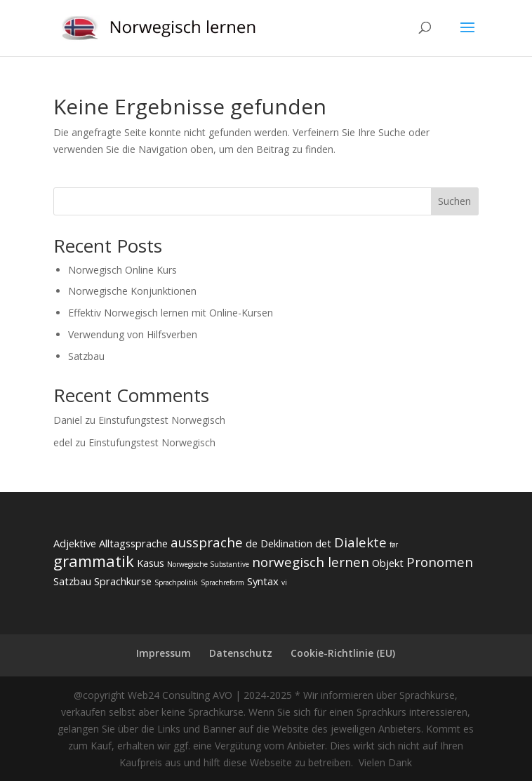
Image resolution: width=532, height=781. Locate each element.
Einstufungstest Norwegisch (162, 420)
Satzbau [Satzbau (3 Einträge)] (72, 581)
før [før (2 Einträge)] (394, 545)
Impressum (164, 653)
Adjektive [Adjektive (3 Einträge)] (75, 543)
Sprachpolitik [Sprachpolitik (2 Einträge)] (176, 582)
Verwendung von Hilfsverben (133, 334)
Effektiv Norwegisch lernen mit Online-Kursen (171, 313)
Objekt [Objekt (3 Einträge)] (388, 563)
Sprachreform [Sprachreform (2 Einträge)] (222, 582)
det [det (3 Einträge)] (323, 543)
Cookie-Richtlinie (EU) (343, 653)
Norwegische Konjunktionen (132, 291)
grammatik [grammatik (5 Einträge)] (94, 561)
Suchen (454, 201)
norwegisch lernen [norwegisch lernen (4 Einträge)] (311, 562)
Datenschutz (241, 653)
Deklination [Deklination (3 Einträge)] (286, 543)
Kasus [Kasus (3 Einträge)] (151, 563)
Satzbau (86, 356)
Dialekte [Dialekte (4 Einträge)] (360, 542)
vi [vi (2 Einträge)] (284, 582)
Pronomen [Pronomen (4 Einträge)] (440, 562)
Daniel (68, 420)
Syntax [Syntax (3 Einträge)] (263, 581)
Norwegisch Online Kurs (122, 270)
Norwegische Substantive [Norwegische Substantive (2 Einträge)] (208, 564)
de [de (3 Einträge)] (252, 543)
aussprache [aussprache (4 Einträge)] (207, 542)
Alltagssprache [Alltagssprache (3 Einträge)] (133, 543)
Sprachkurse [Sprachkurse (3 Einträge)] (123, 581)
